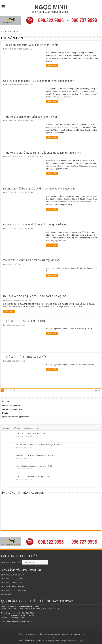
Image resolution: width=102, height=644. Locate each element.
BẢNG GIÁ (8, 300)
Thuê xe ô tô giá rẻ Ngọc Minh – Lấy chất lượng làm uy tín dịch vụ (42, 153)
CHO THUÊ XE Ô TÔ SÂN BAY (13, 586)
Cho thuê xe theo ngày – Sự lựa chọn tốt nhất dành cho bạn (39, 81)
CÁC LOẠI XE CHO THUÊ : (12, 562)
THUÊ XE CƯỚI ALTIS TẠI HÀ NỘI (24, 321)
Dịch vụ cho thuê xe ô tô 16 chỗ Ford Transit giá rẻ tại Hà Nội (40, 445)
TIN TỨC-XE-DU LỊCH (21, 49)
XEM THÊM (52, 66)
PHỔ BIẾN (16, 428)
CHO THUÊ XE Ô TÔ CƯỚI (12, 583)
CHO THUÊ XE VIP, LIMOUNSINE (14, 590)
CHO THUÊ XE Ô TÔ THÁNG (13, 579)
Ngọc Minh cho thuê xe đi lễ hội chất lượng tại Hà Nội (35, 224)
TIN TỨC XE (9, 49)
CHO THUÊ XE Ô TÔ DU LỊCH (13, 575)
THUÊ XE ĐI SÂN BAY (20, 300)
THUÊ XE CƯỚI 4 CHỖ (13, 325)
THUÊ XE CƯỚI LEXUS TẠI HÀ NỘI (25, 357)
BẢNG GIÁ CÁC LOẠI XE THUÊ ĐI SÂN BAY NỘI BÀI (35, 296)
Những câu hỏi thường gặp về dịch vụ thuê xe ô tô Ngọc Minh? (40, 189)
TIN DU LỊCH (9, 157)
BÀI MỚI (6, 428)
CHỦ (2, 32)
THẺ (38, 428)
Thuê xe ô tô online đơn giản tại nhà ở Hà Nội (30, 117)
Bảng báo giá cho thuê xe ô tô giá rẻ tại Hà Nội (34, 466)
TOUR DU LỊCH (7, 594)
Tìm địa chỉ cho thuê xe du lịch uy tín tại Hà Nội (31, 45)
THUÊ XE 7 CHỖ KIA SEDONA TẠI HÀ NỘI (33, 477)
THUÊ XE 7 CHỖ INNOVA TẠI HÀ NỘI (31, 434)
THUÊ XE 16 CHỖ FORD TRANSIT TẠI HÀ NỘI (32, 260)
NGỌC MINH (51, 7)
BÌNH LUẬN (28, 428)
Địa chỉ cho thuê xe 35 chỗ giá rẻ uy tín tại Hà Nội (36, 455)
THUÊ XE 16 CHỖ (11, 264)
